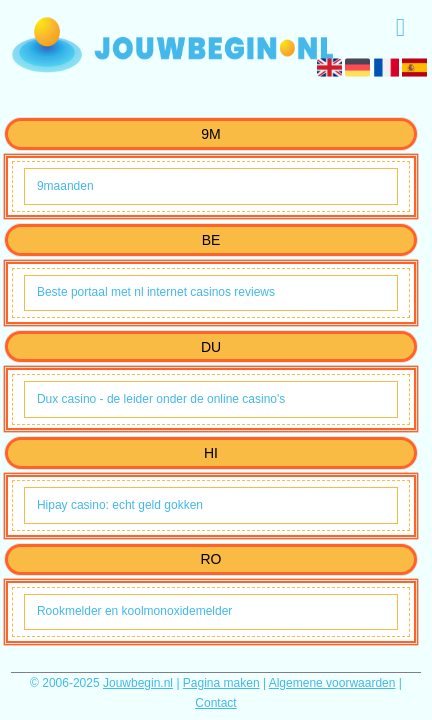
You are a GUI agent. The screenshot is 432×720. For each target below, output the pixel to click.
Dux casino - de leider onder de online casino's (161, 399)
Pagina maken (221, 683)
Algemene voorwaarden (332, 683)
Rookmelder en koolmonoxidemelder (134, 611)
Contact (215, 703)
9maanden (65, 186)
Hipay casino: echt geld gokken (120, 505)
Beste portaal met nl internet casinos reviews (156, 292)
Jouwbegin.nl (138, 683)
